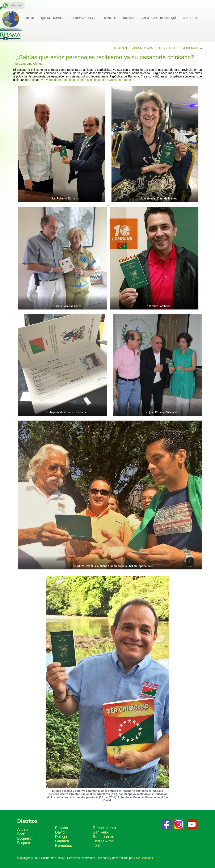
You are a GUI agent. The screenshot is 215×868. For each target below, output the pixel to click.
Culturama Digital (83, 18)
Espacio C (109, 18)
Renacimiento (104, 828)
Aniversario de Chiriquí (159, 18)
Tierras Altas (103, 841)
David (60, 832)
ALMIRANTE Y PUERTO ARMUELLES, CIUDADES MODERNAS (157, 48)
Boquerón (25, 838)
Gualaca (62, 841)
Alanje (22, 830)
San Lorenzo (104, 837)
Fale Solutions (144, 858)
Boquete (24, 843)
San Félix (101, 832)
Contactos (191, 18)
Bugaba (62, 828)
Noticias (129, 18)
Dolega (61, 837)
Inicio (30, 18)
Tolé (96, 846)
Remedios (64, 846)
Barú (21, 834)
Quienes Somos (52, 18)
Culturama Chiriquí (31, 64)
